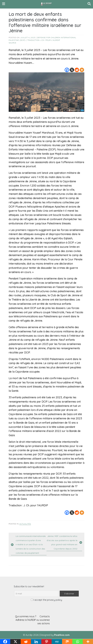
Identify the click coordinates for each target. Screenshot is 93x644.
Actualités (25, 524)
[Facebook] (67, 70)
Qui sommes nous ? (26, 616)
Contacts (45, 616)
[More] (82, 70)
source (12, 43)
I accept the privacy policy (46, 600)
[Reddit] (77, 70)
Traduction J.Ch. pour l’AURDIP (44, 40)
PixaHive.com (62, 635)
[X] (72, 70)
